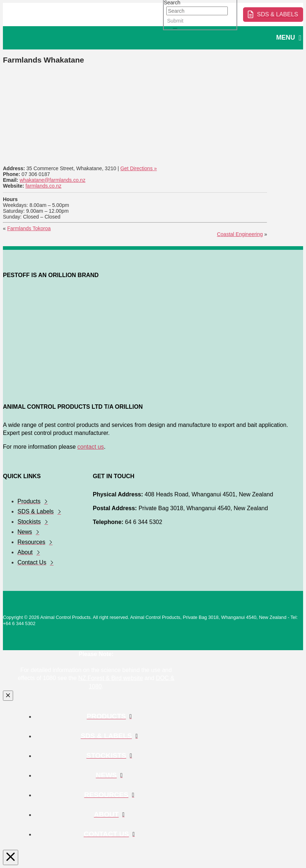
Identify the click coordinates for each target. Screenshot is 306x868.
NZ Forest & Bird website (111, 678)
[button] (289, 38)
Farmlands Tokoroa (29, 228)
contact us (91, 447)
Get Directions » (139, 168)
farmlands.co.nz (43, 186)
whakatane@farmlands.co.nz (53, 180)
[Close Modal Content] (8, 696)
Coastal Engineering (240, 234)
